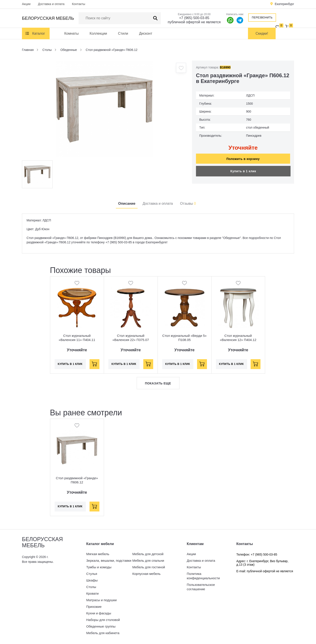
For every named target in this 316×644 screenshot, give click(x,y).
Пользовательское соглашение (201, 587)
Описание (127, 204)
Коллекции (98, 33)
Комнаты (71, 33)
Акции (26, 4)
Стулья (92, 574)
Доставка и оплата (51, 4)
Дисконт (146, 33)
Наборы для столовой (103, 620)
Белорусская (48, 18)
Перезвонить (262, 18)
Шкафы (92, 580)
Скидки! (262, 33)
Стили (123, 33)
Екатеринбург (284, 4)
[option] (104, 109)
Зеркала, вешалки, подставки (109, 561)
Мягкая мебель (98, 554)
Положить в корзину (243, 159)
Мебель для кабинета (103, 633)
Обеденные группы (101, 626)
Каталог (39, 33)
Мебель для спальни (148, 561)
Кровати (92, 593)
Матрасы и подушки (101, 600)
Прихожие (94, 607)
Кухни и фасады (99, 613)
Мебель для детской (148, 554)
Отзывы (188, 204)
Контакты (79, 4)
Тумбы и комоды (99, 567)
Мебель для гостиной (149, 567)
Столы (91, 587)
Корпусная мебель (146, 574)
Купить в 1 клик (243, 171)
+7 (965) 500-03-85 (194, 18)
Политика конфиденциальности (203, 576)
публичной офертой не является (194, 22)
